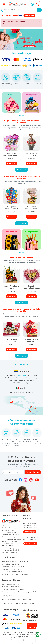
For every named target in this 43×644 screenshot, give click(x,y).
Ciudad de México (16, 393)
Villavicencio (17, 383)
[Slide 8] (26, 47)
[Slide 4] (21, 47)
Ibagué (28, 383)
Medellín (22, 375)
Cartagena (10, 378)
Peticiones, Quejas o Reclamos (13, 589)
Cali (7, 375)
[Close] (39, 21)
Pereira (22, 380)
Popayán (20, 378)
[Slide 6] (24, 47)
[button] (11, 153)
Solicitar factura (30, 543)
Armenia (31, 380)
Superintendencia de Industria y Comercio (18, 603)
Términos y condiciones (10, 584)
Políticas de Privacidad (10, 587)
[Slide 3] (20, 47)
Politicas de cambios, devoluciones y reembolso (19, 592)
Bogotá (13, 375)
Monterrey (30, 393)
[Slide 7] (25, 47)
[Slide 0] (16, 47)
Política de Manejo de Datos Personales (17, 600)
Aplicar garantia (8, 596)
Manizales (13, 380)
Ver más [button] (21, 170)
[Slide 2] (19, 47)
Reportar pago (30, 532)
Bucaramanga (32, 378)
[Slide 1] (18, 47)
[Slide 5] (23, 47)
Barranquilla (33, 375)
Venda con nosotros (32, 626)
